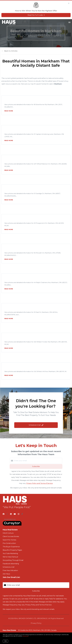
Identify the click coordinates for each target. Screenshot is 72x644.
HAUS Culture (8, 533)
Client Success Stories (11, 536)
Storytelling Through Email (13, 560)
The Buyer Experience (11, 547)
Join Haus (6, 574)
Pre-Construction (9, 543)
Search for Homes (9, 540)
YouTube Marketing (10, 553)
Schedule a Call (9, 567)
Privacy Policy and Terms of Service (40, 483)
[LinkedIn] (11, 514)
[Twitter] (7, 514)
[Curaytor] (12, 525)
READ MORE (9, 111)
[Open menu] (69, 22)
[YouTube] (15, 514)
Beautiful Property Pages (12, 550)
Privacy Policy (36, 623)
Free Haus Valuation (10, 570)
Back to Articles (11, 51)
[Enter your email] (38, 461)
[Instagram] (19, 514)
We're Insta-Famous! (10, 557)
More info (26, 636)
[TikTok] (22, 514)
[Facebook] (4, 514)
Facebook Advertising (11, 564)
